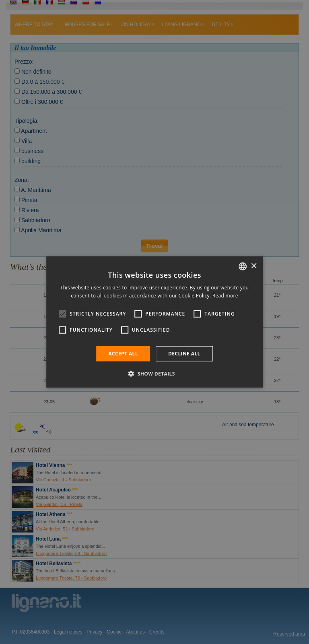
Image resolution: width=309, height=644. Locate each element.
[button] (154, 374)
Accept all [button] (123, 354)
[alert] (154, 322)
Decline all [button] (184, 354)
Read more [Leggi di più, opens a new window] (225, 296)
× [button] (254, 266)
